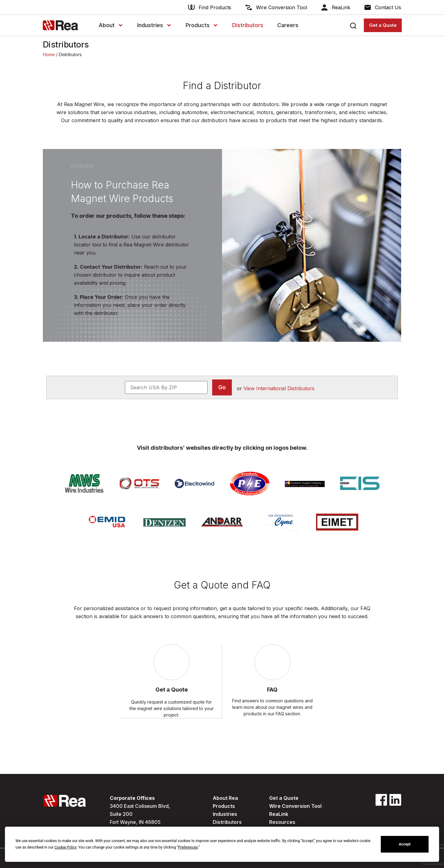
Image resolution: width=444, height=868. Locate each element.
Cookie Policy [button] (66, 847)
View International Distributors (279, 388)
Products (202, 25)
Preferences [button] (188, 847)
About (111, 25)
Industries (154, 25)
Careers (288, 25)
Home (49, 54)
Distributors (248, 25)
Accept (405, 844)
